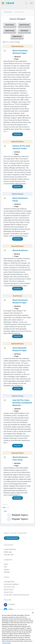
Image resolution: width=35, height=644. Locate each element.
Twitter (10, 609)
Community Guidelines (11, 584)
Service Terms (8, 592)
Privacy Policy (8, 590)
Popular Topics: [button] (20, 519)
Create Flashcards (12, 538)
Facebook (11, 604)
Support (6, 569)
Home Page (8, 12)
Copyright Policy (9, 582)
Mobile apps (8, 552)
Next (5, 511)
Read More (17, 134)
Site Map (7, 572)
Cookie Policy (5, 626)
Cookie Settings (6, 634)
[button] (3, 3)
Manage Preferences (11, 595)
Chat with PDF (9, 555)
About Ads (4, 629)
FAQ (5, 567)
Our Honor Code (9, 587)
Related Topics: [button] (20, 515)
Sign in (32, 3)
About (6, 564)
